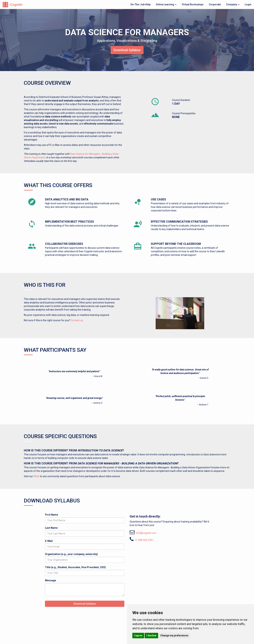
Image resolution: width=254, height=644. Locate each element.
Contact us (77, 320)
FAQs (36, 476)
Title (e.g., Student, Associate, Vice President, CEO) (75, 567)
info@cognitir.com (146, 533)
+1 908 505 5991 (144, 540)
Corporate (215, 4)
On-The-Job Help (140, 4)
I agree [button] (138, 635)
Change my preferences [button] (174, 635)
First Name (51, 515)
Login (248, 4)
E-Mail (49, 541)
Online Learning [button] (166, 4)
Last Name (51, 528)
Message (51, 580)
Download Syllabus (127, 50)
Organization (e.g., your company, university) (71, 554)
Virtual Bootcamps (193, 4)
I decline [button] (151, 635)
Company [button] (233, 4)
